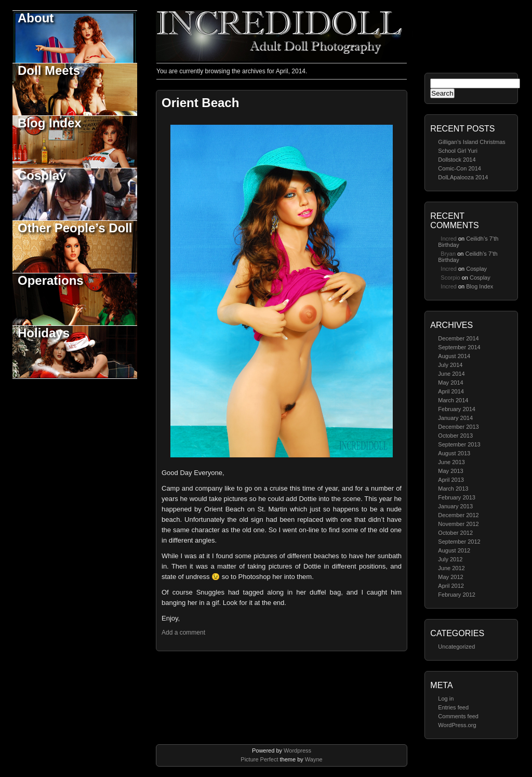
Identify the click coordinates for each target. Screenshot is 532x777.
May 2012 (450, 577)
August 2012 (454, 550)
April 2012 (451, 586)
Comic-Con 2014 (460, 168)
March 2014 (453, 400)
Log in (446, 699)
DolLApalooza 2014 (463, 177)
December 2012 (458, 515)
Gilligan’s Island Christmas (471, 142)
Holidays (44, 333)
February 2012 (457, 595)
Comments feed (458, 716)
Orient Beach (200, 103)
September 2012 (459, 542)
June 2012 (451, 568)
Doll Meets (49, 70)
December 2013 (458, 427)
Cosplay (42, 175)
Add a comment (183, 633)
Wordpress (297, 750)
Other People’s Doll (75, 228)
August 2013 (454, 453)
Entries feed (453, 707)
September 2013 (459, 444)
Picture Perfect (259, 759)
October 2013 (455, 436)
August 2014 (454, 356)
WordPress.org (457, 725)
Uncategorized (456, 647)
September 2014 (459, 347)
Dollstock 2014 (457, 160)
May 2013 (450, 471)
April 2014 (451, 391)
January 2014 (455, 418)
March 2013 (453, 489)
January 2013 (455, 506)
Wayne (314, 759)
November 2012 (458, 524)
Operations (51, 280)
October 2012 (455, 533)
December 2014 (458, 338)
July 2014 (450, 365)
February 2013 (457, 497)
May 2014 (450, 383)
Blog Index (50, 123)
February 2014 (457, 409)
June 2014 (451, 374)
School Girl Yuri (458, 151)
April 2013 (451, 480)
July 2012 (450, 559)
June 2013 (451, 462)
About (36, 18)
